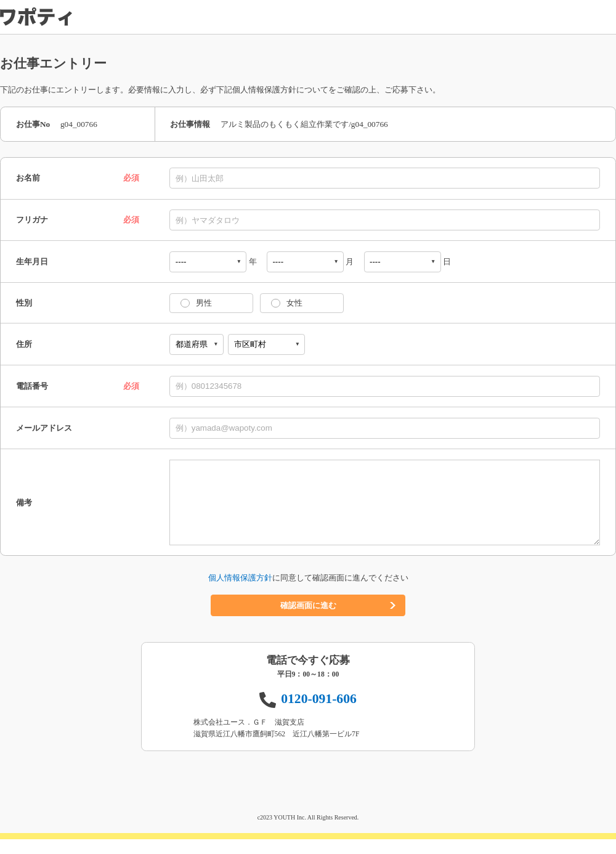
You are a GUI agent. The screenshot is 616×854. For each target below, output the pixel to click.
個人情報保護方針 (240, 592)
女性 (294, 303)
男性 (204, 303)
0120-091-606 (319, 714)
